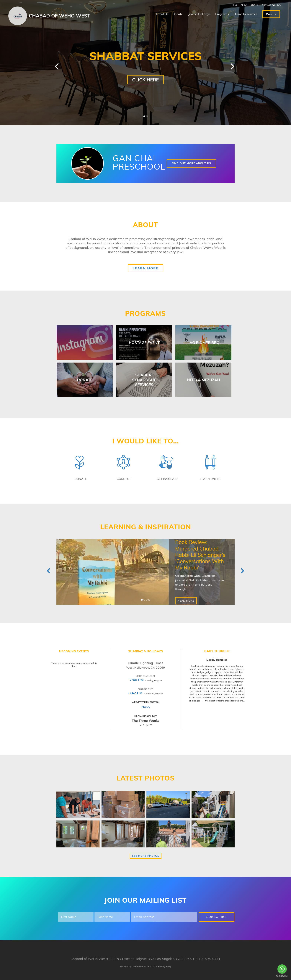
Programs (222, 14)
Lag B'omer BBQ (203, 343)
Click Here (145, 80)
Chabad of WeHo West (59, 16)
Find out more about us (191, 163)
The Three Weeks (146, 721)
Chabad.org (138, 967)
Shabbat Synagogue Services (144, 380)
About (244, 5)
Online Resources (246, 14)
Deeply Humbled (217, 660)
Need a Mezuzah (203, 380)
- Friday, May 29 (146, 680)
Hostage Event (144, 343)
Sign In (254, 5)
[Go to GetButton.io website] (282, 976)
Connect (124, 479)
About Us (162, 14)
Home (234, 5)
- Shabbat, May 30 (146, 693)
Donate (178, 14)
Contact (267, 5)
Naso (146, 707)
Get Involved (167, 479)
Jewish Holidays (199, 14)
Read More (186, 601)
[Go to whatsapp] (282, 969)
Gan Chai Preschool (139, 162)
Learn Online (211, 479)
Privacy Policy (165, 967)
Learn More (146, 268)
